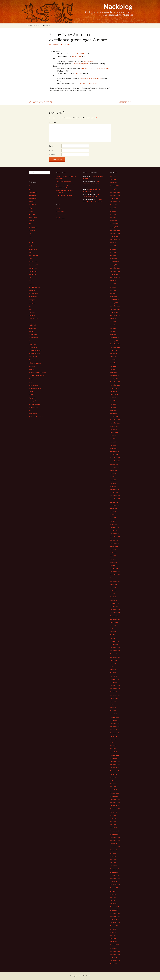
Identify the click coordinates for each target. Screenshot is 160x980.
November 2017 (115, 499)
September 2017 (115, 505)
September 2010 (115, 771)
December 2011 (115, 723)
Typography (66, 44)
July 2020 (113, 398)
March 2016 (114, 562)
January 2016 (114, 568)
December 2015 (115, 572)
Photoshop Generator (36, 350)
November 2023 (115, 271)
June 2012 (113, 704)
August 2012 (114, 698)
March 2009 (114, 828)
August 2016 (114, 546)
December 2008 (115, 837)
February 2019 (114, 451)
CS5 (30, 236)
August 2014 (114, 622)
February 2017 (114, 527)
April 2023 (113, 293)
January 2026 (114, 189)
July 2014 (113, 625)
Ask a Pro (32, 214)
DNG (30, 252)
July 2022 (113, 322)
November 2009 (115, 802)
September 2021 (115, 353)
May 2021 (113, 366)
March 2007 (114, 904)
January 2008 (114, 872)
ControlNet (32, 230)
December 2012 (115, 685)
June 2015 (113, 591)
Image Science (33, 293)
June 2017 (113, 515)
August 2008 (114, 850)
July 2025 (113, 208)
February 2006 (114, 945)
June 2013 (113, 666)
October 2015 (114, 578)
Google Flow (33, 268)
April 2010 (113, 787)
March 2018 (114, 486)
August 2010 (114, 774)
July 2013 (113, 663)
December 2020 (115, 382)
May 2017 (113, 518)
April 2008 (113, 863)
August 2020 (114, 395)
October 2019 (114, 426)
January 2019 (114, 455)
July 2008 (113, 853)
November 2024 (115, 233)
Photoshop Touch (34, 353)
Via (84, 56)
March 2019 (114, 448)
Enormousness (34, 255)
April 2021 (113, 369)
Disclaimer (47, 26)
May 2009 (113, 821)
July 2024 (113, 246)
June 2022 (113, 325)
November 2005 (115, 954)
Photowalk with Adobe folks (39, 102)
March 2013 (114, 676)
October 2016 (114, 540)
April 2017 (113, 521)
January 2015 (114, 606)
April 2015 (113, 597)
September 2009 (115, 809)
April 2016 (113, 559)
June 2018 (113, 477)
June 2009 (113, 818)
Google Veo (33, 274)
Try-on (31, 395)
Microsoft (32, 316)
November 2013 (115, 651)
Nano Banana (33, 335)
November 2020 (115, 385)
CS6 (30, 240)
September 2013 (115, 657)
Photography (33, 347)
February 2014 (114, 641)
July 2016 (113, 549)
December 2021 (115, 344)
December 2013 (115, 648)
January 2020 (114, 417)
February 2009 (114, 831)
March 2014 (114, 638)
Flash (31, 259)
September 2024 (115, 240)
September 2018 (115, 467)
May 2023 (113, 290)
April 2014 (113, 635)
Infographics (33, 297)
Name (52, 146)
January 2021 (114, 379)
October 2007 (114, 882)
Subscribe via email (33, 26)
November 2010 (115, 765)
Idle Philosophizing (35, 287)
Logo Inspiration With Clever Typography (94, 68)
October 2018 (114, 464)
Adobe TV (32, 202)
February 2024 (114, 262)
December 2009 (115, 799)
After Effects (33, 205)
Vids (30, 410)
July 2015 (113, 587)
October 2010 (114, 768)
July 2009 (113, 815)
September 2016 (115, 543)
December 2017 (115, 496)
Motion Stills (33, 325)
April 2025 (113, 217)
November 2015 (115, 575)
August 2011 (114, 736)
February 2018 (114, 489)
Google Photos (34, 271)
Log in (58, 208)
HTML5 (31, 281)
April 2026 (113, 179)
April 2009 (113, 825)
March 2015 (114, 600)
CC (30, 224)
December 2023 (115, 268)
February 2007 (114, 907)
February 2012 (114, 717)
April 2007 (113, 901)
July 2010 (113, 777)
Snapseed (32, 379)
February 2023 (114, 300)
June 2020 (113, 401)
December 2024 (115, 230)
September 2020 (115, 391)
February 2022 (114, 338)
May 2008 (113, 859)
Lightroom (32, 312)
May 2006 (113, 935)
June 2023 (113, 287)
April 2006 (113, 938)
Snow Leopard (33, 385)
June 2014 (113, 629)
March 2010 (114, 790)
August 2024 (114, 243)
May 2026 (113, 176)
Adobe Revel (33, 199)
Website (52, 155)
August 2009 (114, 812)
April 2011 (113, 749)
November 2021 (115, 347)
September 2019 (115, 429)
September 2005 (115, 961)
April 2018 (113, 483)
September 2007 (115, 885)
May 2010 (113, 784)
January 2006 (114, 948)
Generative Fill (33, 265)
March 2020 (114, 410)
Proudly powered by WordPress (80, 976)
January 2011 (114, 758)
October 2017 (114, 502)
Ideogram (32, 284)
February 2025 (114, 224)
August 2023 (114, 281)
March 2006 (114, 942)
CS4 (30, 233)
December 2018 (115, 458)
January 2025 (114, 227)
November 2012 (115, 689)
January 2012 (114, 720)
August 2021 (114, 357)
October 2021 (114, 350)
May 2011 (113, 746)
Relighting (32, 366)
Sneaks (31, 382)
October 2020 (114, 388)
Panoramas (32, 344)
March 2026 (114, 183)
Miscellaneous (33, 319)
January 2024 (114, 265)
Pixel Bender (33, 357)
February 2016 (114, 565)
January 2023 (114, 303)
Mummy (78, 73)
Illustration (32, 290)
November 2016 (115, 537)
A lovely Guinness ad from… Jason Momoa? (92, 184)
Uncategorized (34, 401)
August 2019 (114, 432)
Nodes (31, 341)
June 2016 (113, 553)
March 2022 (114, 334)
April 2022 (113, 331)
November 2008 (115, 840)
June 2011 (113, 742)
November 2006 (115, 916)
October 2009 (114, 806)
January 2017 (114, 531)
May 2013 (113, 670)
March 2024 (114, 259)
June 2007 (113, 894)
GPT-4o (31, 278)
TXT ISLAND (80, 54)
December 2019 (115, 420)
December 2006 (115, 913)
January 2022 (114, 341)
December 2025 (115, 192)
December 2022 (115, 306)
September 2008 (115, 847)
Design (31, 246)
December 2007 (115, 875)
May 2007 (113, 897)
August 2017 (114, 508)
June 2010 (113, 780)
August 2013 (114, 660)
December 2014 (115, 610)
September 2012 (115, 695)
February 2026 (114, 186)
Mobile (31, 322)
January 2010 (114, 796)
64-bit (31, 189)
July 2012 (113, 701)
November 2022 (115, 309)
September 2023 (115, 277)
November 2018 (115, 461)
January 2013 (114, 682)
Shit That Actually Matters (37, 376)
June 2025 (113, 211)
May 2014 (113, 632)
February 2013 (114, 679)
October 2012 (114, 692)
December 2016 (115, 534)
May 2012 (113, 708)
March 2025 (114, 221)
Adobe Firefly (33, 192)
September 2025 (115, 202)
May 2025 (113, 214)
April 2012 (113, 711)
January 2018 (114, 493)
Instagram (32, 300)
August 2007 (114, 888)
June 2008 (113, 856)
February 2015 (114, 603)
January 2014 (114, 644)
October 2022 (114, 312)
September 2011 (115, 733)
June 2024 (113, 249)
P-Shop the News (125, 102)
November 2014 (115, 613)
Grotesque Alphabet (81, 64)
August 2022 (114, 319)
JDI (30, 306)
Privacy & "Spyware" (35, 363)
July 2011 (113, 739)
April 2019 (113, 445)
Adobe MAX (32, 195)
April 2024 (113, 255)
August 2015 (114, 584)
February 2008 (114, 869)
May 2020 (113, 404)
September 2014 (115, 619)
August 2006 (114, 926)
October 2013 (114, 654)
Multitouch (32, 331)
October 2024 (114, 236)
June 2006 (113, 932)
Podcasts (32, 360)
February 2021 (114, 376)
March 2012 (114, 714)
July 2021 (113, 360)
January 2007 (114, 910)
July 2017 (113, 512)
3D (30, 186)
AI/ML (31, 208)
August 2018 (114, 470)
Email (52, 150)
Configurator (33, 227)
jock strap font (88, 61)
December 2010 (115, 761)
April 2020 (113, 407)
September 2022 (115, 315)
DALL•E (31, 243)
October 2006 (114, 920)
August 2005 (114, 964)
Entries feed (60, 212)
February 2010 (114, 793)
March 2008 (114, 866)
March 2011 (114, 752)
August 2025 (114, 205)
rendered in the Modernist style (91, 78)
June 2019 (113, 439)
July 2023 (113, 284)
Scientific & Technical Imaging (38, 372)
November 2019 (115, 423)
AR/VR (31, 211)
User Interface (33, 407)
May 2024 (113, 252)
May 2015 (113, 594)
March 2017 (114, 524)
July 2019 (113, 436)
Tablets (31, 391)
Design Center (33, 249)
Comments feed (61, 215)
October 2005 (114, 957)
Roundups (32, 369)
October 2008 (114, 844)
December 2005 (115, 951)
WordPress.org (61, 218)
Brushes (31, 221)
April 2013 (113, 673)
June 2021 (113, 363)
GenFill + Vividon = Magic (63, 182)
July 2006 (113, 929)
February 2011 (114, 755)
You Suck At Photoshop (36, 417)
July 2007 (113, 891)
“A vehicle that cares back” (64, 195)
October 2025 (114, 198)
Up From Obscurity (35, 404)
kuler (31, 309)
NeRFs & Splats (34, 338)
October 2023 (114, 274)
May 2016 (113, 556)
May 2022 (113, 328)
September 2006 (115, 923)
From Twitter (33, 262)
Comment (53, 122)
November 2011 (115, 727)
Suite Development (35, 388)
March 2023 (114, 296)
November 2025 (115, 195)
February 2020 (114, 413)
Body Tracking (33, 218)
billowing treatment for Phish (90, 83)
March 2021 (114, 372)
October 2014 (114, 616)
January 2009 (114, 834)
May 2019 (113, 442)
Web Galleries (33, 414)
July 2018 (113, 474)
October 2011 (114, 730)
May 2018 (113, 480)
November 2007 (115, 878)
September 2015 (115, 581)
